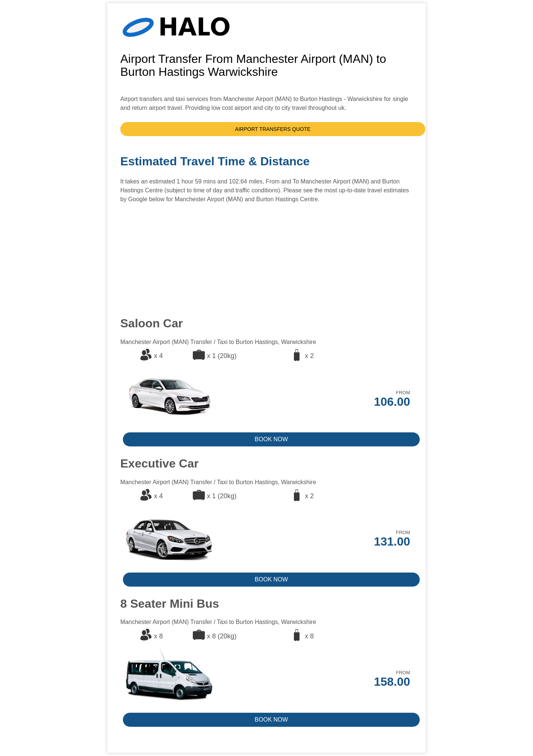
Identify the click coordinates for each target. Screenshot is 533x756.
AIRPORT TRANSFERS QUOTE (273, 129)
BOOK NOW (271, 439)
